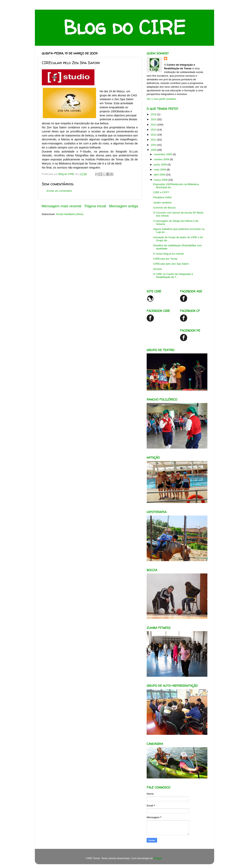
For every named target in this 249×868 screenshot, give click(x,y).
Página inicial (95, 206)
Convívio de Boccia (164, 208)
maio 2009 (160, 170)
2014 (154, 125)
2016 (154, 114)
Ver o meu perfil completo (161, 99)
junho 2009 (161, 165)
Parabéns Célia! (162, 197)
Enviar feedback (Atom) (70, 214)
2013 (154, 130)
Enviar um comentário (59, 191)
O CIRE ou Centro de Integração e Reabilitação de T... (173, 276)
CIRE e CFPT (161, 192)
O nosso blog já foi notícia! (169, 254)
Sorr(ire (158, 269)
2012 (154, 135)
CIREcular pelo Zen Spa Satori (171, 264)
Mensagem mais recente (62, 206)
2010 (154, 145)
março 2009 (161, 180)
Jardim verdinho (162, 203)
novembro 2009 (163, 154)
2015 (154, 119)
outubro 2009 (162, 159)
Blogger (158, 858)
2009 (154, 150)
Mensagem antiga (124, 206)
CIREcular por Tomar (165, 259)
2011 (154, 140)
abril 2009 (160, 175)
